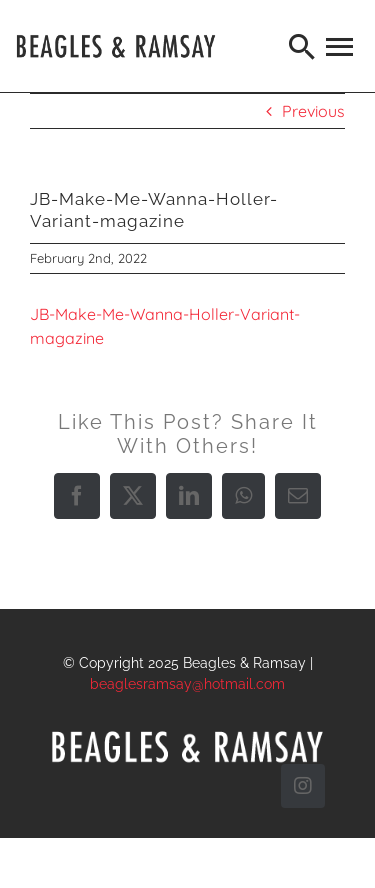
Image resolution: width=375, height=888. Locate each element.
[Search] (303, 46)
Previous (313, 111)
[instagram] (303, 786)
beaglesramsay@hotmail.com (187, 684)
